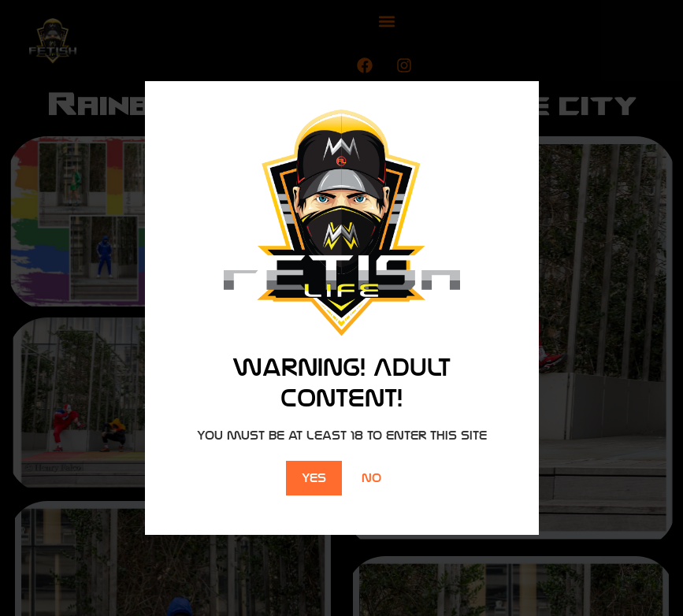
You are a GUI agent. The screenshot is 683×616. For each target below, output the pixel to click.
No (371, 478)
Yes (314, 478)
